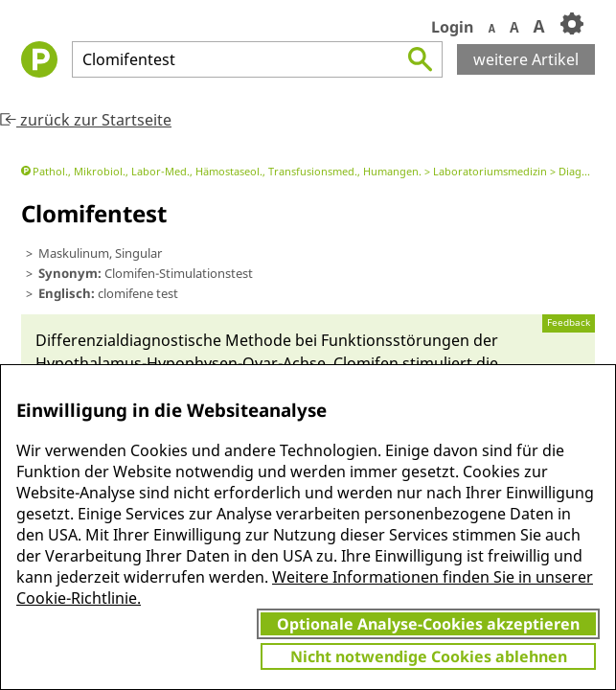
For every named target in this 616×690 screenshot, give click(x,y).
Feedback (569, 322)
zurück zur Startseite (86, 120)
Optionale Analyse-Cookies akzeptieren (428, 624)
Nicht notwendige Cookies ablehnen (429, 656)
